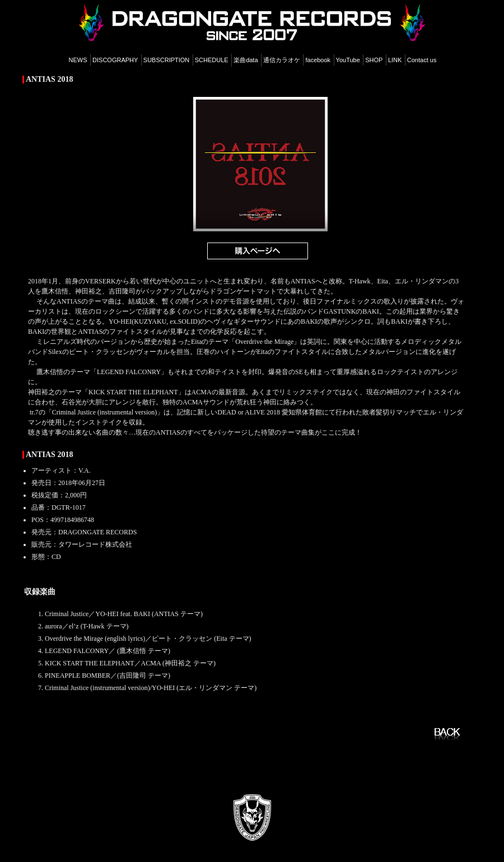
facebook (318, 60)
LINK (395, 60)
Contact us (422, 60)
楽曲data (246, 60)
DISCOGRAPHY (115, 60)
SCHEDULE (212, 60)
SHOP (374, 60)
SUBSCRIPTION (167, 60)
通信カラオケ (282, 60)
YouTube (348, 60)
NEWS (78, 60)
